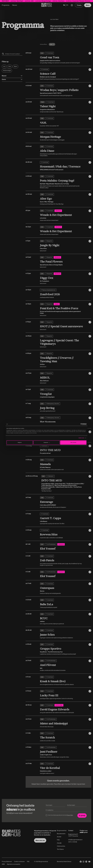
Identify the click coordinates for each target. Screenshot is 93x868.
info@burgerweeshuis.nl (75, 840)
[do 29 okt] (63, 634)
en (67, 5)
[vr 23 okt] (63, 603)
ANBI (3, 864)
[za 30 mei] (63, 199)
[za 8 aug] (63, 421)
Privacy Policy (70, 815)
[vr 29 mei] (63, 182)
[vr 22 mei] (63, 90)
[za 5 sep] (63, 502)
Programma (6, 5)
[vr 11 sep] (63, 519)
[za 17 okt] (63, 588)
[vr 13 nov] (63, 695)
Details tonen (81, 438)
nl (64, 5)
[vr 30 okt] (63, 649)
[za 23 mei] (63, 107)
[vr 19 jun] (63, 326)
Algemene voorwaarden (14, 864)
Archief (59, 837)
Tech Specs (60, 849)
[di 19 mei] (63, 58)
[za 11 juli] (63, 393)
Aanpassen (46, 443)
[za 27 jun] (63, 378)
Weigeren (20, 443)
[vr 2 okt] (63, 561)
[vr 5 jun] (63, 246)
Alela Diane (66, 1)
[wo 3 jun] (63, 231)
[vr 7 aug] (63, 407)
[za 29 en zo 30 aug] (64, 483)
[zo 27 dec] (63, 768)
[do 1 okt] (63, 547)
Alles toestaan (73, 443)
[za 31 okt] (63, 665)
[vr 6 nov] (63, 681)
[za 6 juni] (63, 262)
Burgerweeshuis (62, 831)
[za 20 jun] (63, 341)
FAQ (58, 840)
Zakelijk (59, 843)
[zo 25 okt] (63, 619)
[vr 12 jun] (63, 278)
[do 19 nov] (63, 709)
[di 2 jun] (63, 215)
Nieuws (15, 5)
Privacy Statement (7, 862)
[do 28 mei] (63, 166)
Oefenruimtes (61, 846)
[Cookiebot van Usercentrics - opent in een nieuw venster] (79, 424)
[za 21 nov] (63, 723)
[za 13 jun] (63, 293)
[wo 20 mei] (63, 74)
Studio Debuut (67, 862)
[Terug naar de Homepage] (47, 5)
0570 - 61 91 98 (73, 842)
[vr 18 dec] (63, 752)
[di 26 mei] (63, 151)
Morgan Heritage (51, 1)
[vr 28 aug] (63, 449)
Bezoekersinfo (61, 834)
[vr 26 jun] (63, 360)
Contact (71, 831)
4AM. (37, 1)
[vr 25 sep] (63, 534)
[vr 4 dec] (63, 737)
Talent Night (25, 1)
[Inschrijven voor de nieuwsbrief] (82, 816)
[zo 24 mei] (63, 136)
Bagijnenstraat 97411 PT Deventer (73, 835)
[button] (72, 5)
